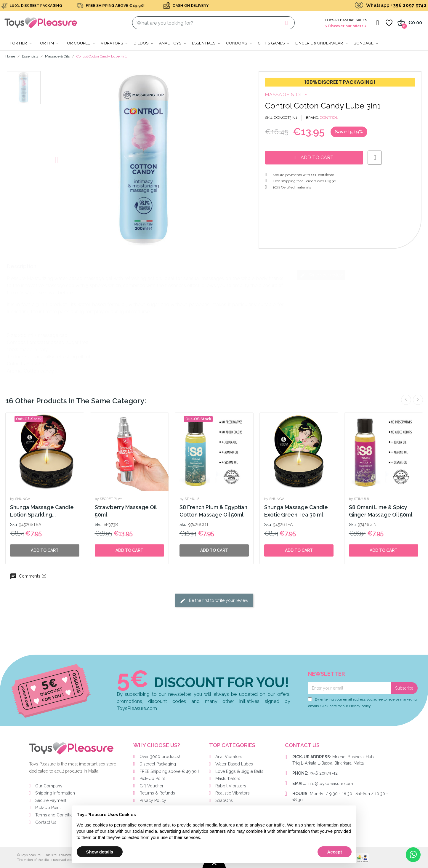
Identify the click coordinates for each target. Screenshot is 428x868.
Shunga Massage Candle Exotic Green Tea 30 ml (296, 511)
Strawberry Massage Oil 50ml (126, 511)
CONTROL (329, 118)
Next (418, 400)
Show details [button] (100, 852)
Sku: (14, 525)
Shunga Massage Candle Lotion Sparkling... (42, 511)
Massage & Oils (286, 95)
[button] (57, 160)
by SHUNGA (20, 499)
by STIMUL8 (190, 499)
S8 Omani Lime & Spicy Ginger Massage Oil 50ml (381, 511)
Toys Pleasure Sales (346, 20)
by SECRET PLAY (108, 499)
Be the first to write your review (214, 601)
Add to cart (129, 550)
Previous (406, 400)
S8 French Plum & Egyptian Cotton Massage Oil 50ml (213, 511)
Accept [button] (334, 852)
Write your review (321, 275)
